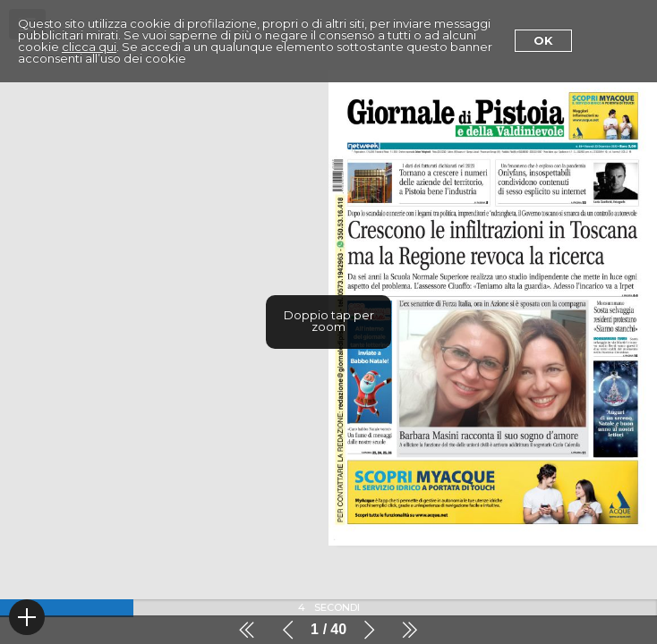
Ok (543, 40)
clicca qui (89, 47)
